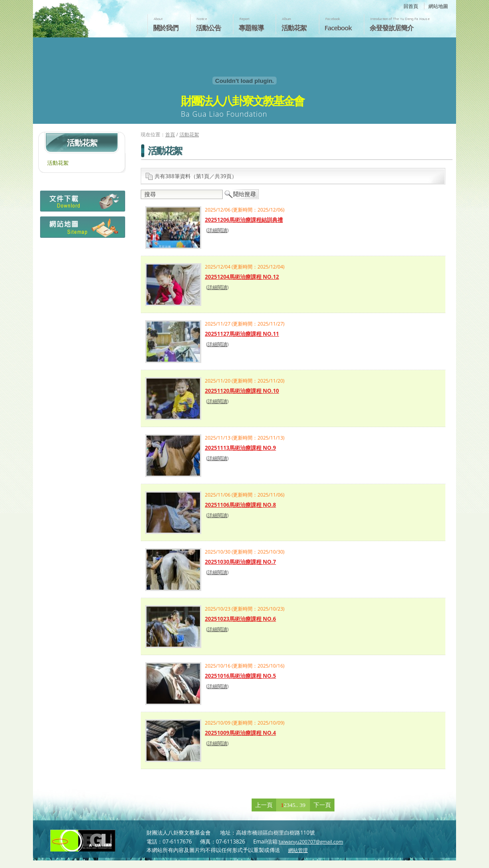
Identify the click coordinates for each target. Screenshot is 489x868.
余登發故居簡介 (391, 28)
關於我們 (166, 28)
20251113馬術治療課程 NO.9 (240, 448)
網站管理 (298, 850)
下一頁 (322, 805)
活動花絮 (294, 28)
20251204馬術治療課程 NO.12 (242, 277)
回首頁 (411, 6)
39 (303, 805)
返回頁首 (473, 860)
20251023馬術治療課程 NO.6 (240, 619)
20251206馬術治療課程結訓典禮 (244, 220)
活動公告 (208, 28)
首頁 (170, 134)
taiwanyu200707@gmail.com (311, 842)
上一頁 (264, 805)
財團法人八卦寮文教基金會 (86, 16)
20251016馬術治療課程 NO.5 (240, 676)
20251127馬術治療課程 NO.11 (242, 334)
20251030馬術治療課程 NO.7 (240, 562)
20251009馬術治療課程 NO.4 (240, 733)
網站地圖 (438, 6)
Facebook (338, 28)
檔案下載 (82, 204)
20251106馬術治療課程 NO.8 (240, 505)
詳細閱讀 (217, 230)
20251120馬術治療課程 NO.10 (242, 391)
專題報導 (251, 28)
